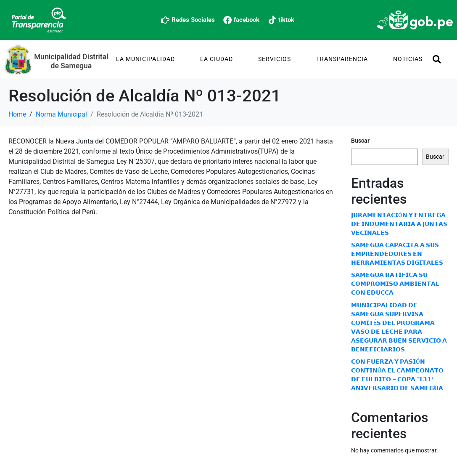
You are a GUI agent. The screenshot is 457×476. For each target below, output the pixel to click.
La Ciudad (217, 59)
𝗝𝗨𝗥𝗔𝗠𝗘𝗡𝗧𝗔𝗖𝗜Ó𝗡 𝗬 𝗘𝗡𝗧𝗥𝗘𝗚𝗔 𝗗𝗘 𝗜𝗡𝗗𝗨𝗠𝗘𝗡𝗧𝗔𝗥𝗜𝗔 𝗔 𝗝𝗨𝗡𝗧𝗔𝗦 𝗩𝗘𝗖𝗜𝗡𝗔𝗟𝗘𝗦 (399, 224)
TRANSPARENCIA (342, 59)
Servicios (275, 59)
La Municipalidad (145, 59)
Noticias (408, 59)
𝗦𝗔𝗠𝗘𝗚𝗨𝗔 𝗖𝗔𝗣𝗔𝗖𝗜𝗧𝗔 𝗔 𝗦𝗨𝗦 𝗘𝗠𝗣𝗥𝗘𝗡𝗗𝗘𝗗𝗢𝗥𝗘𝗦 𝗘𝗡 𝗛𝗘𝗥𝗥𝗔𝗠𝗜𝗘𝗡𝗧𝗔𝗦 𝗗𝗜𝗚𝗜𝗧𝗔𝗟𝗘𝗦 (397, 254)
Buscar (360, 141)
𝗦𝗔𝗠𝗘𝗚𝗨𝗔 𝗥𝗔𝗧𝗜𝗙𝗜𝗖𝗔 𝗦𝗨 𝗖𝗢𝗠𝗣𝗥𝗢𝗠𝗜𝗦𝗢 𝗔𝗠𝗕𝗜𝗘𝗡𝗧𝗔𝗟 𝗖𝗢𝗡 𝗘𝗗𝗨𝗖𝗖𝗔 (395, 284)
